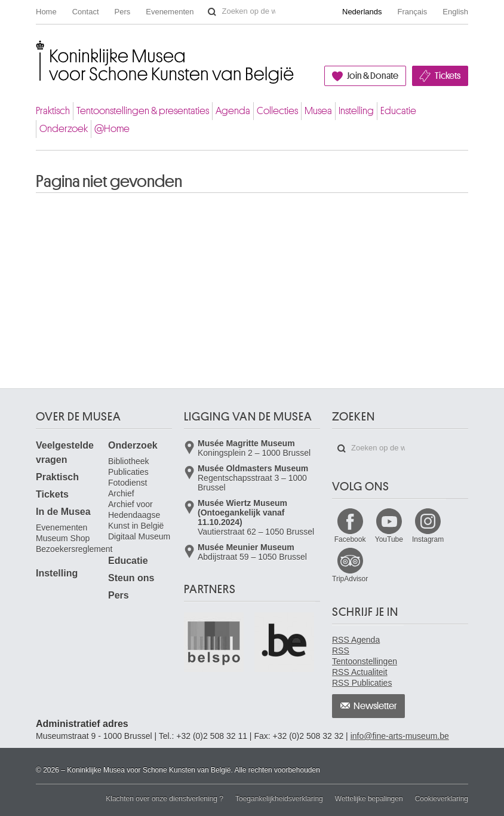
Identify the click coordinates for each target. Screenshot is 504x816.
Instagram (428, 539)
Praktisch (53, 111)
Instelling (356, 111)
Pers (123, 12)
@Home (112, 129)
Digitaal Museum (139, 536)
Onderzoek (64, 129)
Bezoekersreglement (74, 549)
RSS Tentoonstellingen (365, 656)
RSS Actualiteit (360, 672)
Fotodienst (127, 483)
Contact (86, 12)
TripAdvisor (350, 579)
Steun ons (131, 578)
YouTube (389, 539)
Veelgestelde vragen (65, 453)
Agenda (233, 111)
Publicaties (128, 472)
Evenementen (170, 12)
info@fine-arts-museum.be (400, 736)
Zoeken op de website (212, 12)
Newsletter (375, 706)
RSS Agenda (356, 640)
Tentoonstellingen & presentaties (143, 111)
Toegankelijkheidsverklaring (279, 799)
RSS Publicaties (362, 683)
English (455, 12)
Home (46, 12)
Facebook (350, 539)
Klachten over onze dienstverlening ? (165, 799)
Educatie (398, 111)
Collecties (277, 111)
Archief (121, 493)
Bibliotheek (129, 461)
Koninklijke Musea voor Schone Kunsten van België (39, 50)
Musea (318, 111)
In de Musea (63, 512)
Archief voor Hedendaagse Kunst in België (136, 515)
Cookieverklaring (442, 799)
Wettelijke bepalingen (369, 799)
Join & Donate (373, 76)
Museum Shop (63, 538)
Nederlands (362, 12)
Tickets (448, 76)
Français (413, 12)
